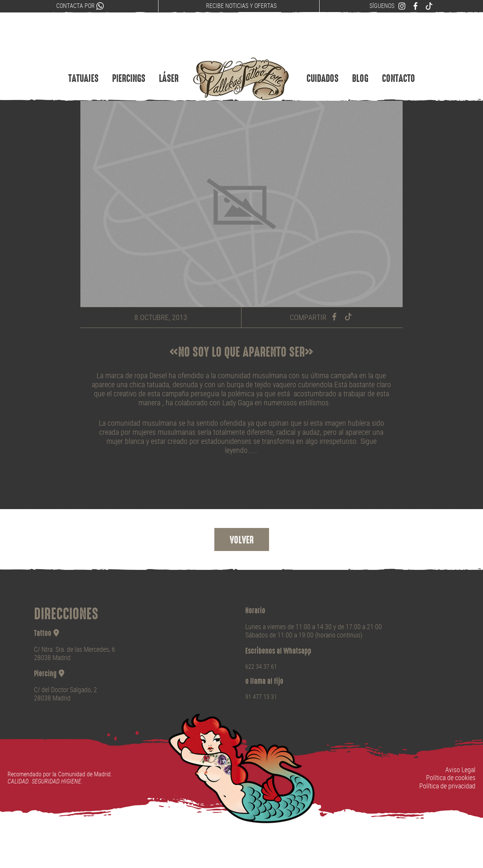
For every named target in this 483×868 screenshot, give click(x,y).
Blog (360, 65)
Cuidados (322, 65)
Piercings (129, 65)
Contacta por (80, 6)
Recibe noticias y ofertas (241, 6)
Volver (242, 541)
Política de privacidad (447, 786)
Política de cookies (451, 778)
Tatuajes (83, 65)
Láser (169, 65)
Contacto (398, 65)
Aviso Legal (460, 770)
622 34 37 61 (261, 667)
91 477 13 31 (261, 697)
